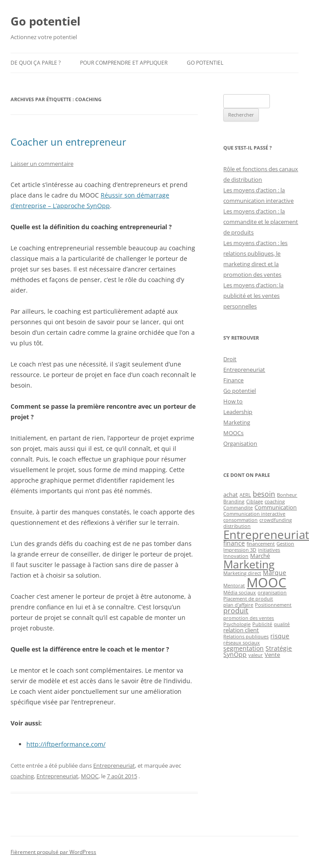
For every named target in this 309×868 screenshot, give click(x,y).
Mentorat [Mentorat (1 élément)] (234, 586)
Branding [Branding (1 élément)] (234, 502)
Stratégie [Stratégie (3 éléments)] (279, 648)
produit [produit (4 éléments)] (236, 611)
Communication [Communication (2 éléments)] (276, 507)
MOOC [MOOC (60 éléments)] (266, 582)
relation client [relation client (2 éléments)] (241, 630)
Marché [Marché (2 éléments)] (260, 556)
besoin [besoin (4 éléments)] (264, 494)
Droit (230, 359)
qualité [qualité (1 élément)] (282, 624)
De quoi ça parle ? (36, 63)
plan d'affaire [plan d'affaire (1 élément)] (238, 605)
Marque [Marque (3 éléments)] (274, 573)
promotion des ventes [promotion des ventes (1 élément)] (249, 618)
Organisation (240, 443)
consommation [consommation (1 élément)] (240, 520)
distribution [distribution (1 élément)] (237, 526)
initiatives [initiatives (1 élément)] (269, 550)
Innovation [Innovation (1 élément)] (236, 556)
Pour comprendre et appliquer (124, 63)
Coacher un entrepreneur (68, 142)
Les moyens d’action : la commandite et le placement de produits (261, 222)
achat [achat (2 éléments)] (231, 494)
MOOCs (233, 433)
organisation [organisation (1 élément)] (272, 593)
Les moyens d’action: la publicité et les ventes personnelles (253, 296)
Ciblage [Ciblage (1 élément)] (254, 502)
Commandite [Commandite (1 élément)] (238, 508)
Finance (233, 380)
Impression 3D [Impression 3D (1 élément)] (240, 550)
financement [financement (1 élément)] (261, 544)
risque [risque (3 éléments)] (280, 636)
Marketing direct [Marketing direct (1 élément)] (242, 573)
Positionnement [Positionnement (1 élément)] (273, 605)
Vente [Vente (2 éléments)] (272, 655)
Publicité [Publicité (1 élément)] (262, 624)
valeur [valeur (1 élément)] (256, 655)
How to (233, 401)
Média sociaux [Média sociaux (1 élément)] (240, 593)
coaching (22, 776)
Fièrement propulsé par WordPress (53, 852)
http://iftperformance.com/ (66, 744)
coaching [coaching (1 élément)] (275, 502)
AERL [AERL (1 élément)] (245, 495)
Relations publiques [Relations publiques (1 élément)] (246, 637)
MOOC (90, 776)
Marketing (237, 422)
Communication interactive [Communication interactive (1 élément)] (254, 514)
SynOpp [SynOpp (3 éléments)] (235, 654)
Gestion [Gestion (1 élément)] (285, 544)
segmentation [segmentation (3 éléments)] (244, 648)
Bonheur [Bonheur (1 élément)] (287, 495)
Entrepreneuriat (114, 765)
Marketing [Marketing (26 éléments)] (249, 564)
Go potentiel (45, 21)
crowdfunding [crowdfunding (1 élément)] (276, 520)
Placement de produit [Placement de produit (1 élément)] (248, 599)
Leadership (238, 412)
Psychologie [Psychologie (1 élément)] (237, 624)
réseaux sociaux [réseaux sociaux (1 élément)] (242, 643)
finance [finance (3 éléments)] (234, 543)
